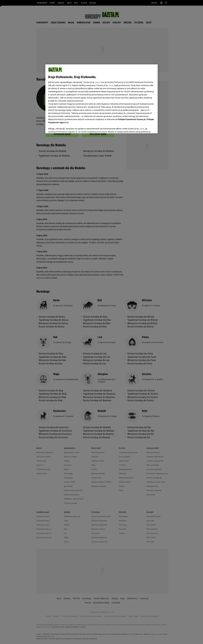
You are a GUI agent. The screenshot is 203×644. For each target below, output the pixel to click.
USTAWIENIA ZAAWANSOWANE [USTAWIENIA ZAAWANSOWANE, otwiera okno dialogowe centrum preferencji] (66, 128)
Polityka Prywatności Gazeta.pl (132, 119)
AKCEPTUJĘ (145, 128)
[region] (101, 99)
